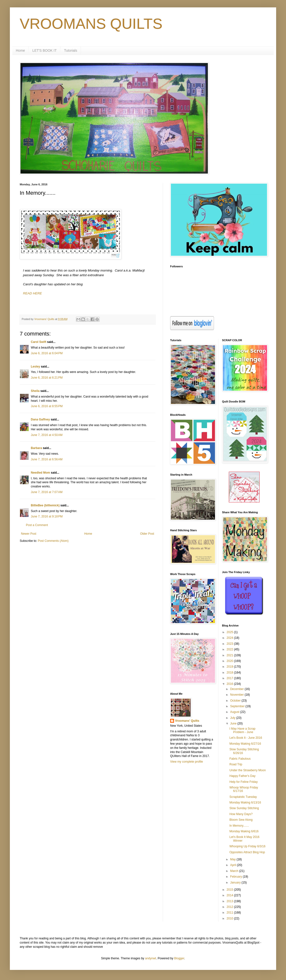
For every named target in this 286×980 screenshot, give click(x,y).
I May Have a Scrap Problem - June (242, 730)
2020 (230, 661)
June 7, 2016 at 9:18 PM (47, 516)
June (234, 723)
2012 (230, 907)
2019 (230, 667)
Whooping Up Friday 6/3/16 (247, 846)
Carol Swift (39, 342)
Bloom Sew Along (241, 820)
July (233, 718)
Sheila (35, 391)
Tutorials (71, 50)
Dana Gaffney (40, 419)
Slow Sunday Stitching (244, 808)
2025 (230, 632)
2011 (230, 913)
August (235, 712)
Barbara (36, 448)
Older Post (147, 534)
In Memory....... (239, 826)
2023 (230, 644)
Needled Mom (40, 473)
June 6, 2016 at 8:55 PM (47, 406)
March (235, 871)
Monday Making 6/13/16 (245, 803)
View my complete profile (187, 762)
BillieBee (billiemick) (45, 505)
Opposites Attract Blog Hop (247, 852)
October (236, 701)
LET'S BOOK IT (44, 50)
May (233, 859)
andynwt (151, 958)
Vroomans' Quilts (187, 721)
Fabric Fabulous (240, 759)
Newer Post (29, 534)
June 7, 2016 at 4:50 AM (47, 435)
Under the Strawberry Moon (247, 770)
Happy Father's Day (242, 776)
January (236, 883)
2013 (230, 901)
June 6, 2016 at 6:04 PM (47, 353)
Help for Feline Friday (243, 782)
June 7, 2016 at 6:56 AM (47, 459)
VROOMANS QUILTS (91, 24)
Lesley (35, 367)
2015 (230, 890)
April (233, 865)
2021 (230, 655)
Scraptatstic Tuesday (243, 797)
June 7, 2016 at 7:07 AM (47, 492)
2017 (230, 678)
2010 (230, 918)
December (237, 689)
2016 (230, 684)
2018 (230, 673)
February (236, 877)
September (238, 706)
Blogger (179, 958)
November (237, 695)
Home (20, 50)
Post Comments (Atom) (53, 541)
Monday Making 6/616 (244, 831)
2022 (230, 649)
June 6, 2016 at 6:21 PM (47, 378)
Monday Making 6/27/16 (245, 744)
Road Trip (236, 764)
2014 (230, 895)
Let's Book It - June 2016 (246, 738)
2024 (230, 638)
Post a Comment (37, 525)
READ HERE (32, 293)
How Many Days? (241, 814)
